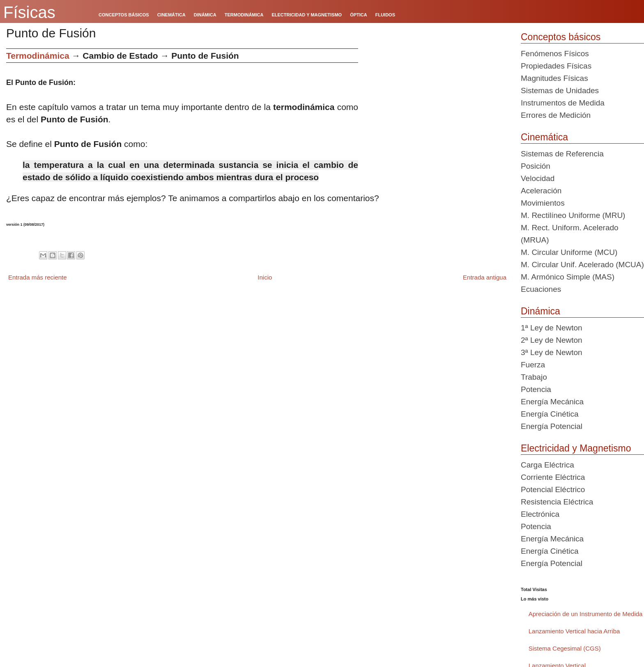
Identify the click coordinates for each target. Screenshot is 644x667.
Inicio (265, 277)
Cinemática (544, 137)
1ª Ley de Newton (552, 328)
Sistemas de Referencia (562, 154)
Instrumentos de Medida (563, 103)
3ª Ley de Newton (552, 352)
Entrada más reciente (38, 277)
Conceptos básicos (561, 37)
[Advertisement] (436, 106)
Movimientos (543, 203)
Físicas (29, 12)
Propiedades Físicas (556, 66)
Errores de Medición (556, 115)
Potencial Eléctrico (553, 489)
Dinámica (540, 311)
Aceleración (541, 191)
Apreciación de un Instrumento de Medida (586, 614)
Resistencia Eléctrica (557, 502)
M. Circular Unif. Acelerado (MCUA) (582, 265)
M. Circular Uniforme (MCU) (569, 252)
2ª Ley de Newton (552, 340)
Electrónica (540, 514)
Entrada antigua (485, 277)
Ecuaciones (541, 289)
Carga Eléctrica (547, 465)
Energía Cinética (550, 414)
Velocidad (538, 178)
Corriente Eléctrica (553, 477)
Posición (536, 166)
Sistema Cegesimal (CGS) (565, 648)
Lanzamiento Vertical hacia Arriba (574, 631)
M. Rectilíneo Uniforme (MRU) (573, 215)
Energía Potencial (552, 426)
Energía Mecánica (552, 402)
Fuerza (533, 365)
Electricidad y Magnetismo (576, 448)
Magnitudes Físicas (554, 78)
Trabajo (534, 377)
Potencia (536, 389)
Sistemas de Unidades (560, 91)
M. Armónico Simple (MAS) (568, 277)
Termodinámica (38, 56)
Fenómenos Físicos (555, 54)
